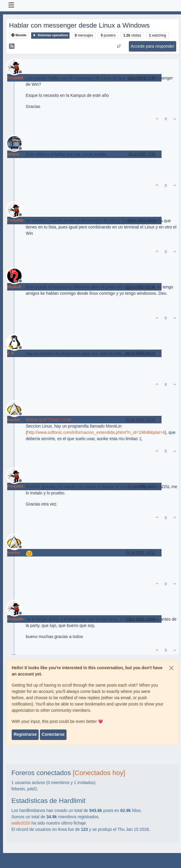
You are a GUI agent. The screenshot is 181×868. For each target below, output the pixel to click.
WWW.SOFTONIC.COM (48, 420)
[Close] (171, 668)
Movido (19, 35)
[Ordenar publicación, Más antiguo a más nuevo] (119, 46)
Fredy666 (15, 78)
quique (13, 154)
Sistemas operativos (50, 35)
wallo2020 (21, 823)
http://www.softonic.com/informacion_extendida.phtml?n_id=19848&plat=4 (96, 432)
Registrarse (25, 734)
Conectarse (53, 734)
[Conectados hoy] (99, 773)
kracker (14, 420)
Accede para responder (153, 46)
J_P (10, 353)
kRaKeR (14, 287)
